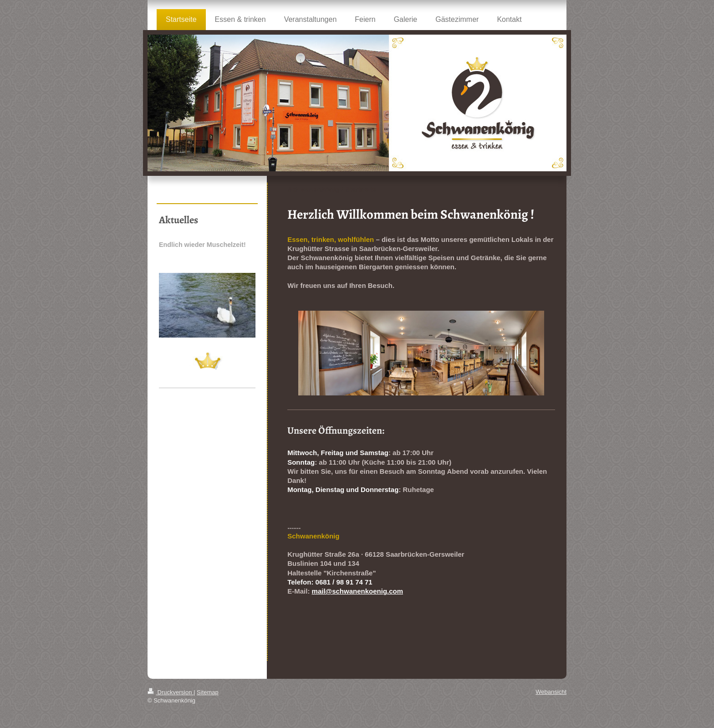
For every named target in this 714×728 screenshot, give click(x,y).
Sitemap (208, 692)
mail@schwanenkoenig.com (358, 591)
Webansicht (551, 692)
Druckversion (171, 692)
